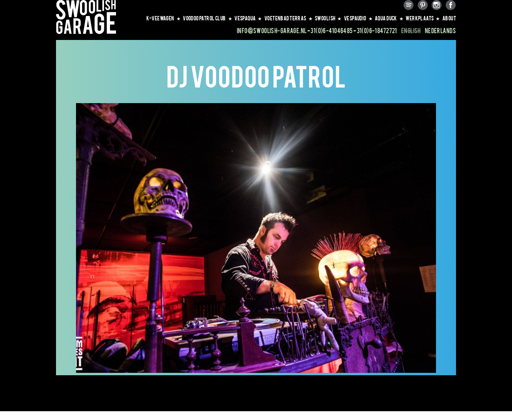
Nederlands (440, 30)
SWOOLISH (328, 18)
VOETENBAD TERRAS (289, 18)
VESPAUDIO (358, 18)
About (449, 18)
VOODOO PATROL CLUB (208, 18)
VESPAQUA (248, 18)
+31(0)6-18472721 (375, 30)
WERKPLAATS (423, 18)
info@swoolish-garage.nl (272, 30)
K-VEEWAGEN (164, 18)
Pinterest (423, 5)
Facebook (451, 5)
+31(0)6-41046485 (330, 30)
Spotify (409, 5)
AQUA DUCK (389, 18)
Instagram (437, 5)
